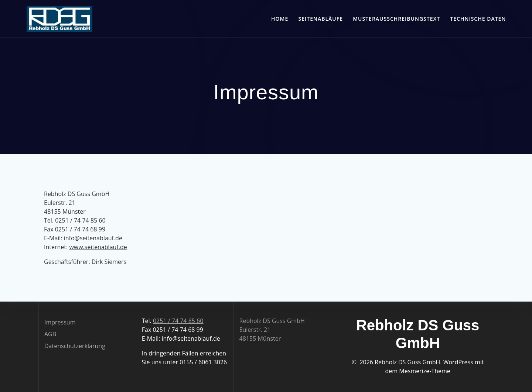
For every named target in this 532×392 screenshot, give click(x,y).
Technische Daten (478, 19)
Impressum (60, 322)
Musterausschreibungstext (396, 19)
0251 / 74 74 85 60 (178, 321)
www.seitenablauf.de (98, 247)
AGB (50, 334)
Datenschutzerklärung (75, 346)
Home (280, 19)
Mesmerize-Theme (424, 371)
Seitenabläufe (321, 19)
